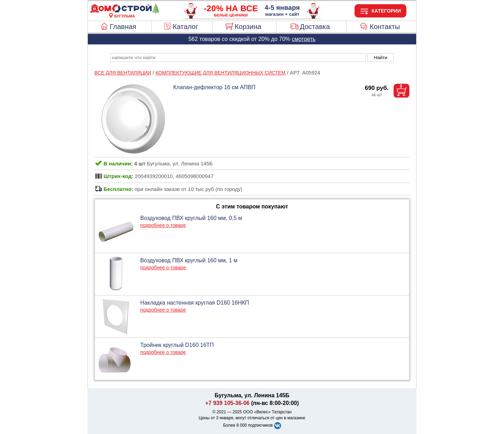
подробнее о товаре (163, 225)
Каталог (186, 27)
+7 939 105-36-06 (227, 403)
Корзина (248, 27)
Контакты (385, 27)
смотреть (304, 39)
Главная (123, 27)
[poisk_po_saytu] (238, 58)
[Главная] (125, 12)
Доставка (315, 27)
